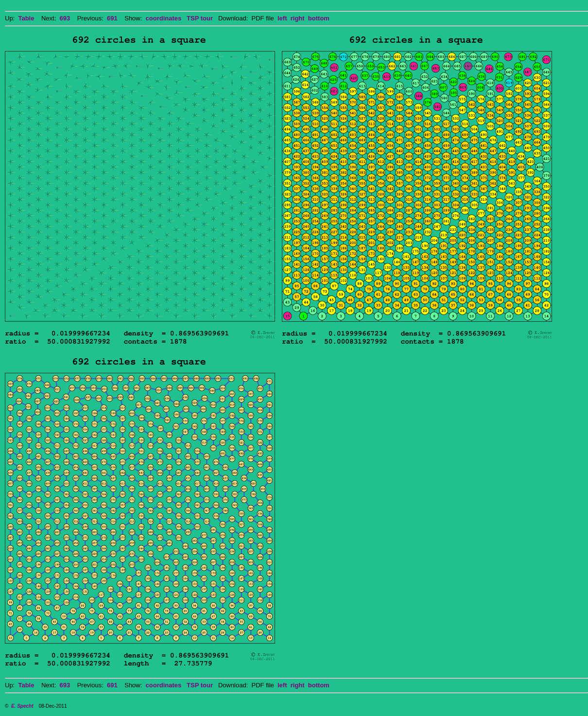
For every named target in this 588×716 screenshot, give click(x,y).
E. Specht (22, 706)
